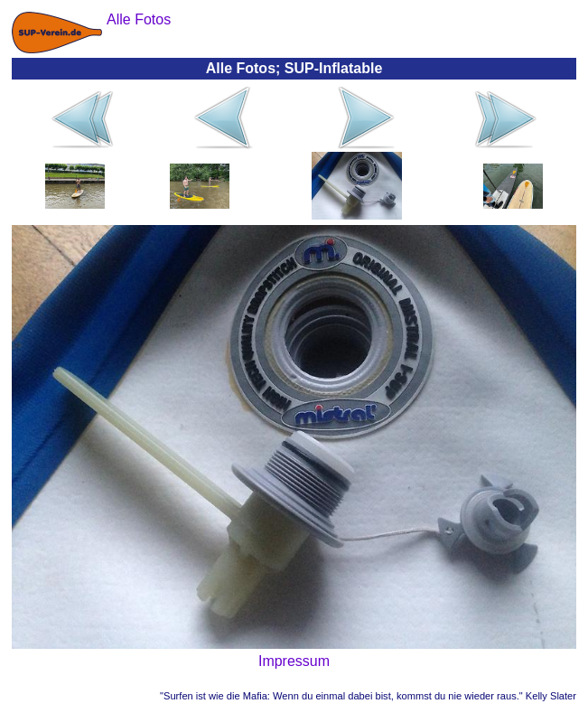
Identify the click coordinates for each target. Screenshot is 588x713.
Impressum (294, 661)
